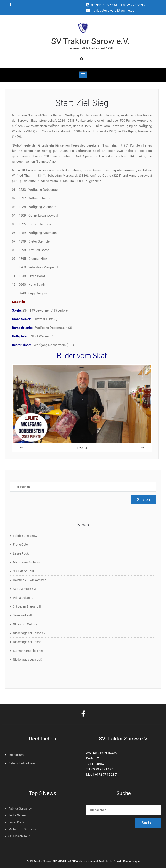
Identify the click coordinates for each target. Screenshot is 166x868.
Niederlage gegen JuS (27, 660)
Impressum (16, 755)
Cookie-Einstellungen (127, 861)
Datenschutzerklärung (23, 763)
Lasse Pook (21, 553)
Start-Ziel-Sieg (82, 103)
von (82, 448)
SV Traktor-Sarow (40, 861)
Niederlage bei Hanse (27, 642)
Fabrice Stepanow (25, 536)
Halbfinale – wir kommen (30, 580)
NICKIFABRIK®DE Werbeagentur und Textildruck (82, 861)
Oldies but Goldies (25, 624)
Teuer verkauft (23, 615)
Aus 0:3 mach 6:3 (24, 589)
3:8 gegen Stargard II (27, 606)
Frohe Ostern (22, 545)
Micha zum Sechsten (27, 562)
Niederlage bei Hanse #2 (29, 633)
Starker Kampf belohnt (28, 651)
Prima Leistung (23, 598)
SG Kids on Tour (24, 571)
